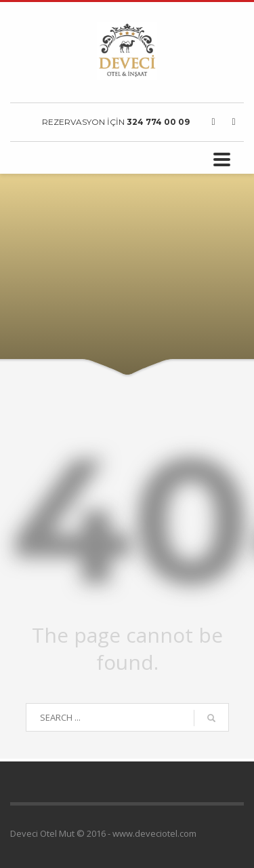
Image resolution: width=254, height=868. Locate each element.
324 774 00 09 (158, 122)
